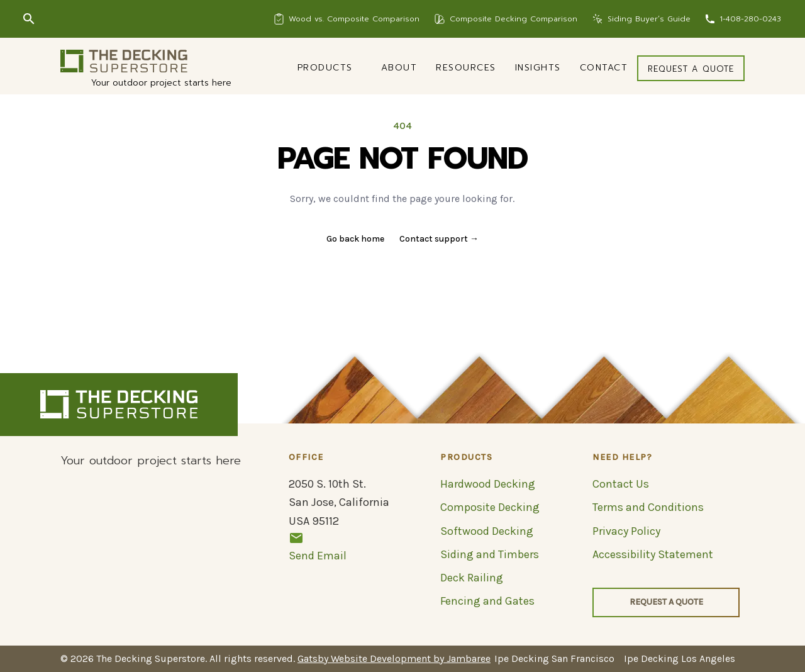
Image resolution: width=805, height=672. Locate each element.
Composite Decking (490, 507)
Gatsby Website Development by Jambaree (394, 658)
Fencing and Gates (487, 601)
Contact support (439, 239)
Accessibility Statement (653, 554)
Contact (604, 68)
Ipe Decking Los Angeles (680, 658)
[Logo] (124, 61)
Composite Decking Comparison (514, 19)
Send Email (318, 546)
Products (325, 68)
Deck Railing (472, 578)
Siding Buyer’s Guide (649, 19)
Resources (466, 68)
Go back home (355, 239)
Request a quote (691, 69)
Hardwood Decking (488, 484)
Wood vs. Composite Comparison (354, 19)
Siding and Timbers (490, 554)
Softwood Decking (487, 531)
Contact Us (621, 484)
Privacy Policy (626, 531)
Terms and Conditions (648, 507)
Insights (538, 68)
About (399, 68)
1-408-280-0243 (750, 19)
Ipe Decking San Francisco (554, 658)
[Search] (29, 19)
